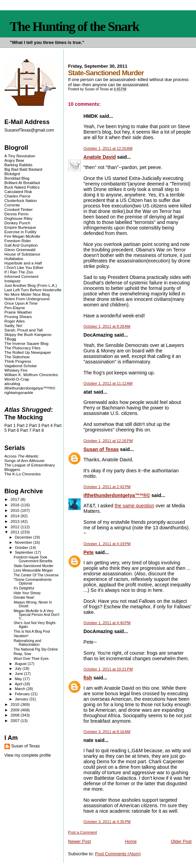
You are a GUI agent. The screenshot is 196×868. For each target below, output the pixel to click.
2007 (16, 720)
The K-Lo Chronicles (23, 474)
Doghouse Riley (19, 218)
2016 (16, 505)
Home (131, 841)
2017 (16, 499)
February (23, 694)
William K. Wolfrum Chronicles (31, 375)
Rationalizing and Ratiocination (27, 643)
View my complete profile (28, 755)
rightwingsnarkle (19, 392)
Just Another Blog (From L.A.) (31, 285)
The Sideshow (17, 357)
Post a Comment (83, 832)
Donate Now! (24, 598)
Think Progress (18, 361)
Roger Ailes (15, 321)
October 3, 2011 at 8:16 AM (107, 732)
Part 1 (10, 426)
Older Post (181, 841)
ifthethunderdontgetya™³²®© (117, 495)
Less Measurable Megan (33, 570)
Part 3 (35, 426)
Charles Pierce (17, 196)
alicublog (12, 384)
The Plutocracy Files (22, 348)
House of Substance (22, 254)
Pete (89, 552)
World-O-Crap (17, 379)
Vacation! (21, 636)
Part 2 (22, 426)
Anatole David (100, 157)
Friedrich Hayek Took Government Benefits (33, 559)
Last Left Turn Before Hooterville (33, 290)
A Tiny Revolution (20, 156)
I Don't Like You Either (24, 267)
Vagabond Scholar (21, 366)
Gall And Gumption (21, 245)
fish (88, 678)
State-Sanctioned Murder (34, 566)
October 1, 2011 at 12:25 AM (108, 148)
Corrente (12, 205)
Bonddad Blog (17, 178)
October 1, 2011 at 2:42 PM (107, 487)
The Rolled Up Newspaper (28, 352)
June (19, 674)
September (24, 552)
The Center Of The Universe (36, 575)
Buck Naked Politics (22, 187)
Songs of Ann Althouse (24, 460)
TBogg (10, 339)
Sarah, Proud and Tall (23, 330)
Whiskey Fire (16, 370)
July (19, 668)
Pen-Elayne (15, 308)
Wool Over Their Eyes (31, 659)
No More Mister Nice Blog (27, 294)
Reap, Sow (22, 654)
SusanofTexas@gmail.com (29, 130)
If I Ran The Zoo (19, 272)
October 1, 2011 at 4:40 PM (107, 623)
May (19, 679)
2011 (16, 532)
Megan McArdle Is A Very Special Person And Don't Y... (36, 615)
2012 (16, 527)
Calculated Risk (18, 191)
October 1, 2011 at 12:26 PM (108, 441)
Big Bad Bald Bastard (23, 169)
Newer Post (79, 841)
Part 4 (47, 426)
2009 (16, 710)
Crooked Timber (19, 209)
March (21, 689)
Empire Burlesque (20, 227)
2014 (16, 516)
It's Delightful (24, 588)
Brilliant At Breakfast (22, 183)
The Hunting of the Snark (75, 26)
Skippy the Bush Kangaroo (28, 334)
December (24, 537)
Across (22, 456)
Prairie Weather (18, 312)
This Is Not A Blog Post (32, 632)
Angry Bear (14, 160)
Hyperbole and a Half (23, 263)
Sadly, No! (14, 325)
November (24, 542)
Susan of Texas (101, 449)
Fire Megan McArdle (22, 236)
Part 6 (14, 430)
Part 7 (26, 430)
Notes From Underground (27, 299)
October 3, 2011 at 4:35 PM (107, 822)
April (19, 684)
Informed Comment (21, 276)
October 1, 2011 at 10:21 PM (108, 669)
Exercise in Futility (21, 232)
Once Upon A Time (21, 303)
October (22, 548)
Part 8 (38, 430)
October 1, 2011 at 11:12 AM (108, 383)
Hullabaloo (14, 258)
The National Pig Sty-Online (36, 649)
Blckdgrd (12, 174)
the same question (135, 506)
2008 (16, 715)
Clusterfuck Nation (21, 200)
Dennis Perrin (16, 214)
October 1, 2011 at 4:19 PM (107, 544)
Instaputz (13, 281)
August (21, 664)
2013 (16, 521)
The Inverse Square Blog (26, 343)
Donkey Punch (17, 223)
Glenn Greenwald (20, 250)
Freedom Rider (18, 241)
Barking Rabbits (19, 165)
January (22, 699)
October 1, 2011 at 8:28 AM (107, 326)
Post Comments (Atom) (118, 854)
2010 (16, 704)
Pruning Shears (18, 317)
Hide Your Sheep (27, 593)
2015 (16, 510)
